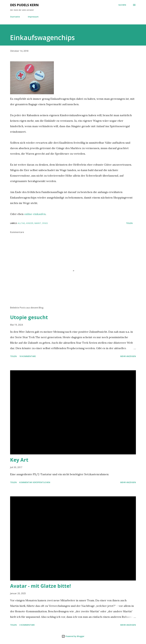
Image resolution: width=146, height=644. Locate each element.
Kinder (30, 223)
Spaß (45, 223)
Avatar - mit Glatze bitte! (40, 586)
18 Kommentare (28, 356)
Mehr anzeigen (128, 356)
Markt (38, 223)
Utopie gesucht (29, 317)
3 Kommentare (27, 625)
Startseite (15, 17)
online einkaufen (35, 214)
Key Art (19, 460)
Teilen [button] (129, 223)
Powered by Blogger (73, 636)
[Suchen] (122, 5)
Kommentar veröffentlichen (35, 482)
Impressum (33, 17)
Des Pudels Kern (24, 5)
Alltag (21, 223)
